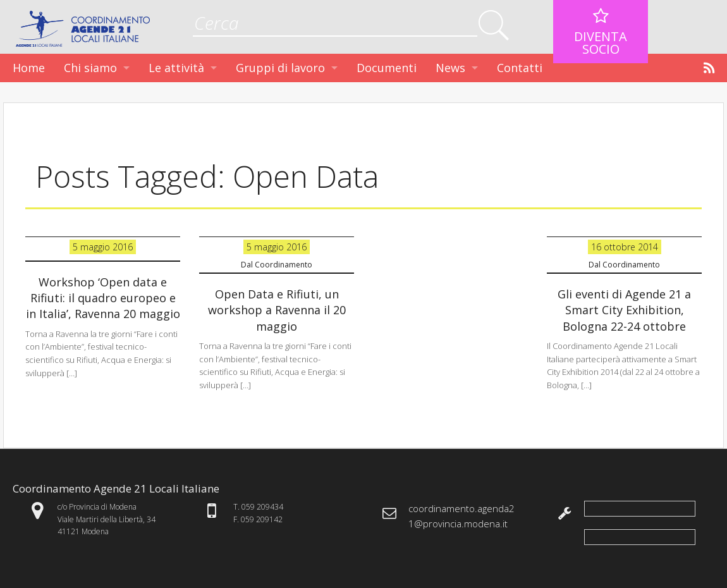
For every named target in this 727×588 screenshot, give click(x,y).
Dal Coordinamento (277, 265)
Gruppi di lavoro (280, 68)
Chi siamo (90, 68)
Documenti (387, 68)
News (450, 68)
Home (29, 68)
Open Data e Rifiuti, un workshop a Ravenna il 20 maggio (277, 310)
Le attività (176, 68)
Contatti (520, 68)
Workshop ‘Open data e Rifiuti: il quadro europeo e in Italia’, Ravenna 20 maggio (103, 298)
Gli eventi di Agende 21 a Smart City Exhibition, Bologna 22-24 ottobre (624, 310)
